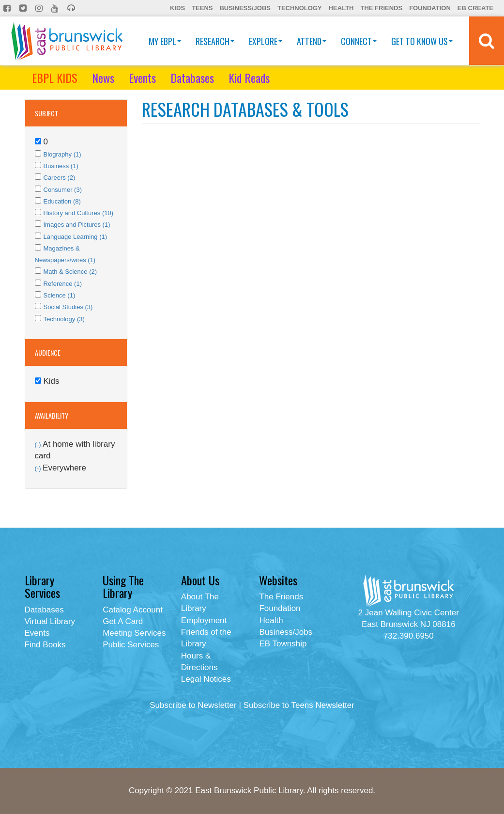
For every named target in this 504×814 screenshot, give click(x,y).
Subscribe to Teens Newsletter (299, 705)
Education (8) (62, 201)
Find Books (45, 645)
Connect (359, 41)
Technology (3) (64, 319)
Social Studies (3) (68, 307)
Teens (202, 8)
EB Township (283, 644)
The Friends (381, 8)
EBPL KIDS (55, 78)
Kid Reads (249, 78)
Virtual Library (50, 621)
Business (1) (61, 166)
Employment (204, 620)
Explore (266, 41)
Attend (312, 41)
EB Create (475, 8)
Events (142, 78)
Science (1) (60, 295)
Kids (177, 8)
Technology (300, 8)
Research (215, 41)
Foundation (430, 8)
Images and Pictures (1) (77, 225)
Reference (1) (63, 284)
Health (341, 8)
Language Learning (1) (76, 237)
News (103, 78)
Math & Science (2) (70, 272)
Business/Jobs (245, 8)
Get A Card (123, 621)
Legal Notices (206, 679)
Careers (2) (60, 178)
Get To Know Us (422, 41)
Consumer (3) (63, 190)
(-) (39, 445)
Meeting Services (134, 633)
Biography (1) (62, 154)
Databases (192, 78)
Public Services (131, 645)
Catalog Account (133, 610)
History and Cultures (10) (79, 213)
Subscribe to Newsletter (193, 705)
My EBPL (165, 41)
